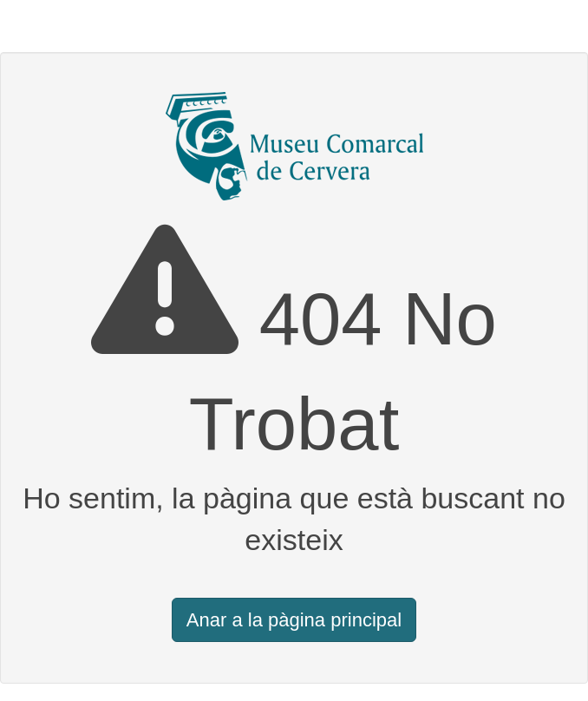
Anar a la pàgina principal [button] (294, 620)
